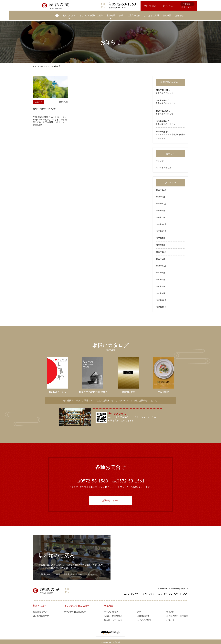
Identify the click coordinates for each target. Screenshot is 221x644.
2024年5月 (160, 216)
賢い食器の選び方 (163, 166)
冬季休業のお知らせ (164, 91)
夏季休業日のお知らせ (165, 102)
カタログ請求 (141, 5)
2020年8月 (160, 271)
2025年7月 (160, 195)
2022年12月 (161, 251)
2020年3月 (160, 285)
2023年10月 (161, 230)
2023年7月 (160, 237)
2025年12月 (161, 188)
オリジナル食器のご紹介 (82, 15)
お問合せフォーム (111, 499)
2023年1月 (160, 244)
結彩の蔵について (41, 610)
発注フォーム (179, 5)
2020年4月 (160, 278)
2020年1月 (160, 292)
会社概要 (158, 15)
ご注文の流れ (125, 15)
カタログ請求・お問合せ (177, 614)
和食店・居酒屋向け (113, 615)
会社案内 (170, 610)
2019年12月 (161, 299)
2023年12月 (161, 223)
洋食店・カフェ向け (113, 619)
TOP (35, 65)
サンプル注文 (160, 5)
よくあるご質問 (142, 15)
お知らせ (170, 15)
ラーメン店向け (111, 610)
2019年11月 (161, 306)
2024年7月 (160, 209)
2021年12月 (161, 264)
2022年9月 (160, 257)
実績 (112, 15)
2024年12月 (161, 202)
